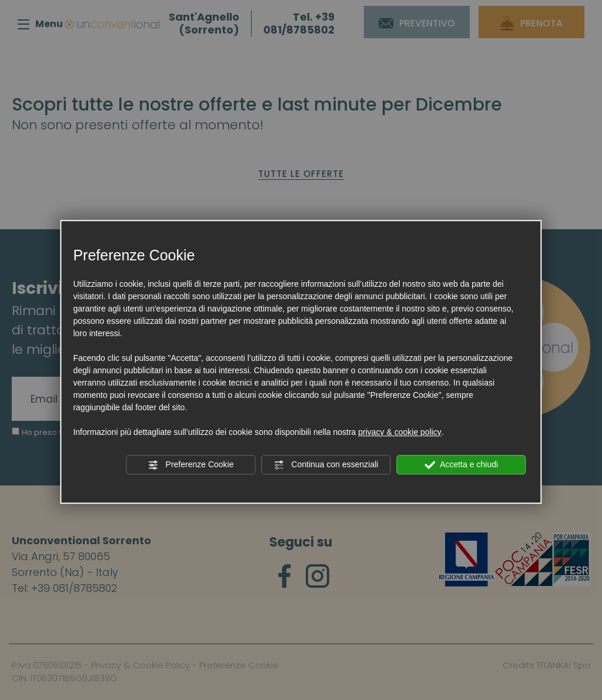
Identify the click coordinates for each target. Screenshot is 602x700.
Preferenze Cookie (191, 465)
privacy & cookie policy (400, 432)
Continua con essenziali (326, 465)
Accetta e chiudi (461, 465)
